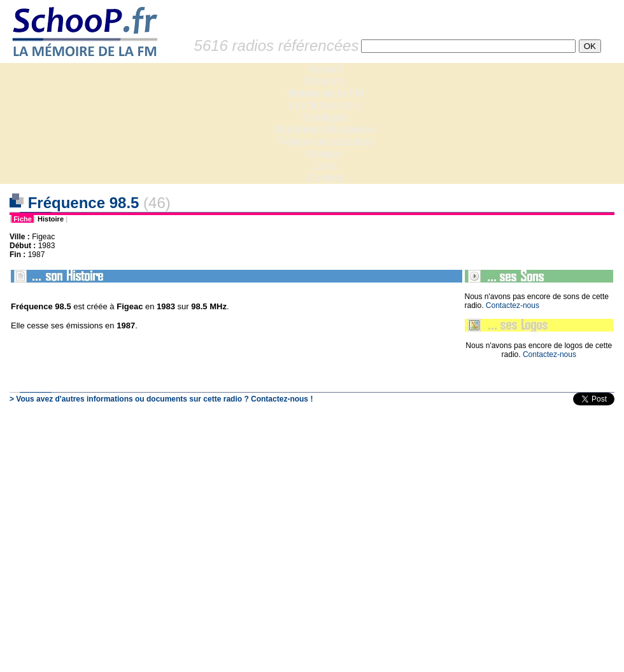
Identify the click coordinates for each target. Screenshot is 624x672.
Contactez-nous (513, 305)
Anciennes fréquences (325, 129)
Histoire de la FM (325, 93)
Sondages (325, 117)
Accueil (325, 69)
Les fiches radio (325, 105)
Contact (324, 178)
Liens (325, 166)
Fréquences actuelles (325, 142)
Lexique (325, 154)
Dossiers (325, 81)
